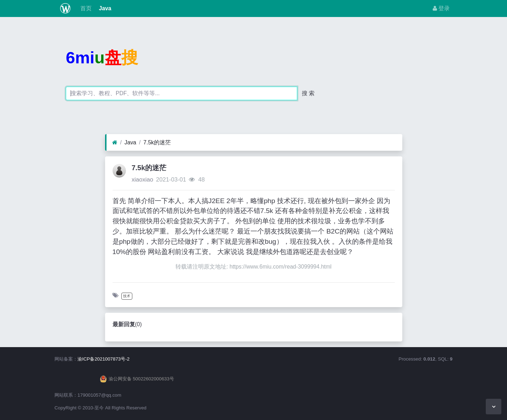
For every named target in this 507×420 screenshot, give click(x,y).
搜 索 (308, 93)
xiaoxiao (142, 180)
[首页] (115, 143)
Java (104, 8)
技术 (127, 296)
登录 (441, 8)
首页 (85, 8)
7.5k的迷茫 (157, 142)
